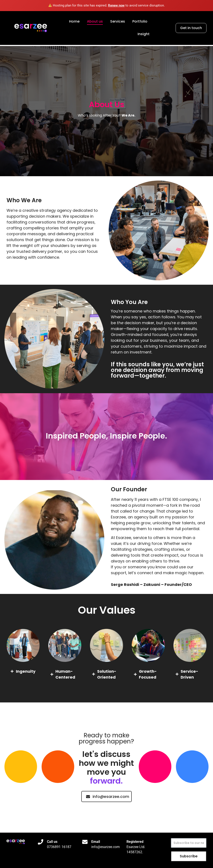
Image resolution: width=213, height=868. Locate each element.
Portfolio (140, 21)
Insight (144, 34)
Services (118, 21)
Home (74, 21)
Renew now (116, 5)
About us (95, 21)
